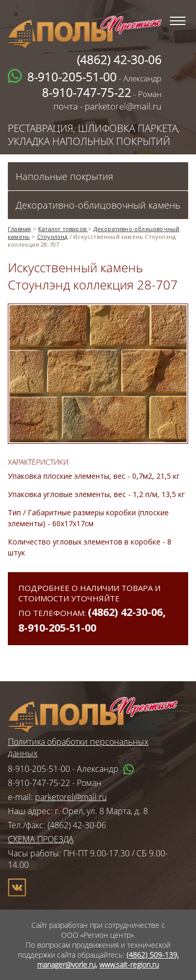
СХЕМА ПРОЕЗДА (41, 839)
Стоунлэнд (53, 237)
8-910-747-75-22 (39, 783)
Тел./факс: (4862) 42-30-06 (57, 825)
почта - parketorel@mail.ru (107, 106)
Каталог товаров (63, 229)
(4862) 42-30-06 (125, 612)
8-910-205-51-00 (57, 628)
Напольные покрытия (65, 176)
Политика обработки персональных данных (78, 747)
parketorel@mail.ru (71, 797)
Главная (19, 229)
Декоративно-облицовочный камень (98, 205)
